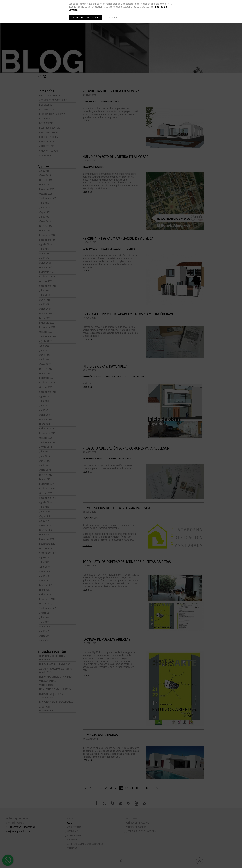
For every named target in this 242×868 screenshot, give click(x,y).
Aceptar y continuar (86, 17)
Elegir (113, 17)
